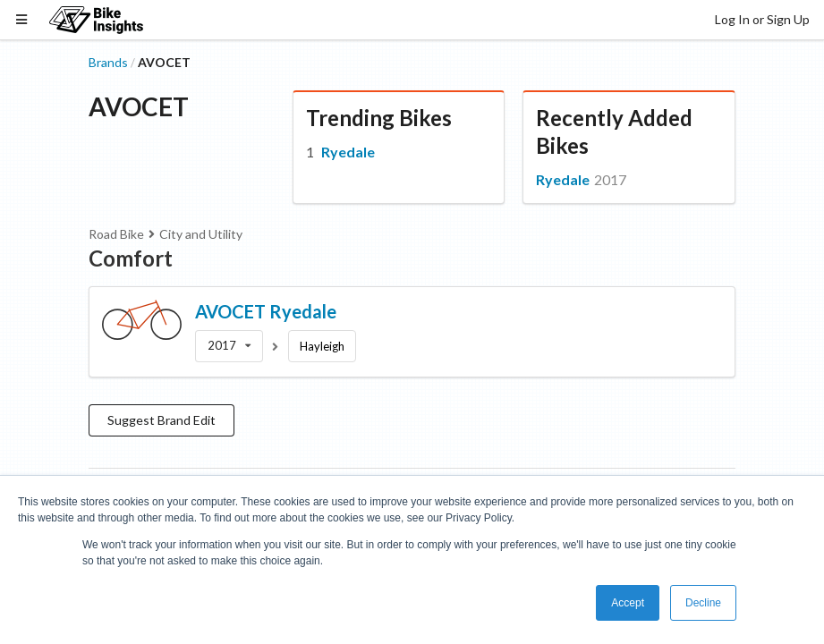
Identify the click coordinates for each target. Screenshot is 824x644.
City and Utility (201, 234)
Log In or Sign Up (762, 19)
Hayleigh (322, 346)
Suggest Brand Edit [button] (161, 420)
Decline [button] (703, 603)
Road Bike (116, 234)
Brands (108, 62)
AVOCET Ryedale (266, 311)
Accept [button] (628, 603)
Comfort (131, 258)
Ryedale (348, 152)
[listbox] (229, 346)
